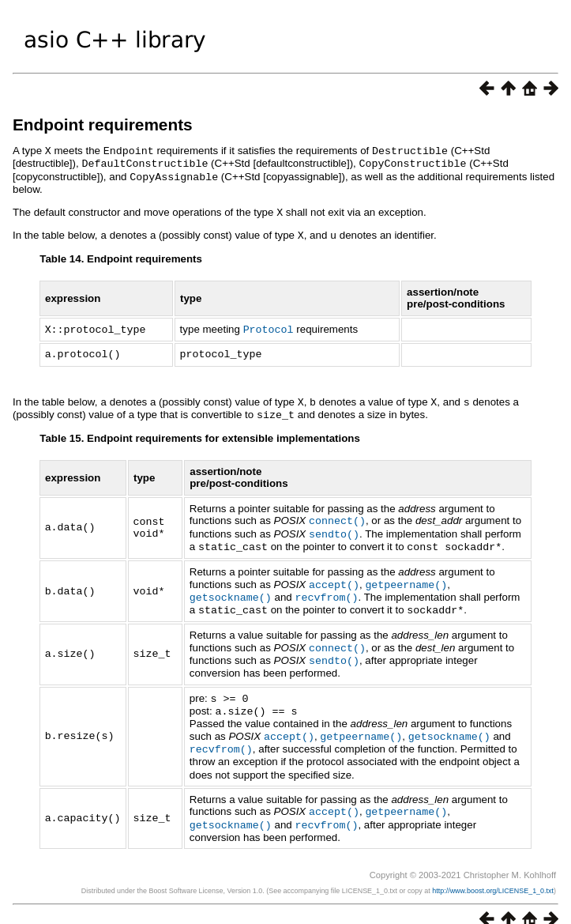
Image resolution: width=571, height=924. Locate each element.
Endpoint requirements (103, 124)
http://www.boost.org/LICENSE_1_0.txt (493, 873)
